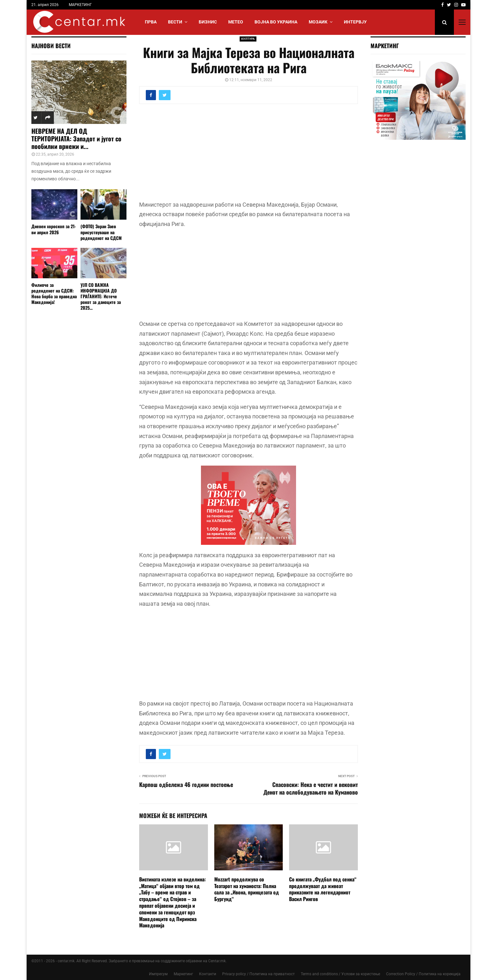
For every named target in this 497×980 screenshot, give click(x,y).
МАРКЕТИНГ (80, 5)
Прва (151, 22)
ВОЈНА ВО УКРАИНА (276, 22)
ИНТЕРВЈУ (355, 22)
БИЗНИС (208, 22)
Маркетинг (183, 974)
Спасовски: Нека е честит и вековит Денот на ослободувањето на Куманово (311, 788)
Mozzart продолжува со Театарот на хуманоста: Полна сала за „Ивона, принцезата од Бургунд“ (247, 889)
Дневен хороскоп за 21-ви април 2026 (54, 229)
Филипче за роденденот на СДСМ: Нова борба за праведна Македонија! (54, 293)
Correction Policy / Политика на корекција (423, 974)
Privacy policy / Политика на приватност (258, 974)
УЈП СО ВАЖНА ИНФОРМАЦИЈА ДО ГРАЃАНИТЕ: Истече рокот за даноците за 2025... (101, 296)
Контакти (208, 974)
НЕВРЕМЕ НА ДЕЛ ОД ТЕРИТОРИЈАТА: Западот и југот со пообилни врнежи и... (76, 139)
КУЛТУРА (248, 39)
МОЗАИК (318, 22)
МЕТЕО (236, 22)
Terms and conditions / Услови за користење (340, 974)
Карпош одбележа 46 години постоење (186, 784)
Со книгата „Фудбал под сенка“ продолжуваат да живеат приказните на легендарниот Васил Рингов (323, 889)
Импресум (158, 974)
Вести (175, 22)
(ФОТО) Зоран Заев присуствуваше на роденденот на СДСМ (101, 232)
